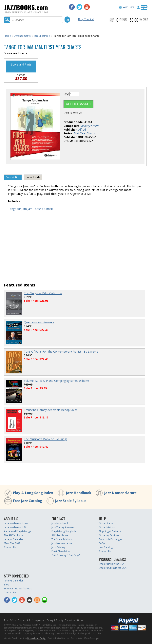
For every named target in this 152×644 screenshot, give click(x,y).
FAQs (102, 543)
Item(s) (123, 19)
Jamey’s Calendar (14, 539)
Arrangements (22, 36)
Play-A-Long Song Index (33, 493)
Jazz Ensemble (42, 36)
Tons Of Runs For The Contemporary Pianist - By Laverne (61, 351)
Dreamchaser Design (37, 638)
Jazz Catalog (58, 547)
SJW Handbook (60, 535)
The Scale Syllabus (62, 539)
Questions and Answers (39, 322)
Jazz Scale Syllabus (71, 501)
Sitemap (80, 620)
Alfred (82, 130)
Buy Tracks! (86, 19)
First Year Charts (84, 133)
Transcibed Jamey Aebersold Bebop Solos (51, 410)
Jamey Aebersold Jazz (16, 523)
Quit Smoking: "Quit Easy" (66, 555)
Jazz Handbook (79, 493)
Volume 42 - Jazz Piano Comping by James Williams (57, 381)
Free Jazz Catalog (28, 501)
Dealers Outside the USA (113, 568)
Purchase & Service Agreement (32, 620)
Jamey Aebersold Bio (16, 527)
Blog (7, 585)
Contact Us (10, 547)
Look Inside (33, 177)
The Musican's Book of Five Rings (46, 439)
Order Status (106, 523)
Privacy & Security (55, 620)
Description (13, 177)
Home (7, 36)
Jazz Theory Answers (63, 527)
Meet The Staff (12, 543)
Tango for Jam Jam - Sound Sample (31, 209)
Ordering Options (109, 535)
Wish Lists (128, 7)
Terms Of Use (10, 620)
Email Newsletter (61, 551)
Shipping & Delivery (110, 531)
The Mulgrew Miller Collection (43, 293)
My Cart (144, 19)
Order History (107, 527)
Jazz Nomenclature (120, 493)
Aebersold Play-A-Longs (17, 531)
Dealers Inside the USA (112, 564)
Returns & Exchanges (111, 539)
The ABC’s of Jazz (13, 535)
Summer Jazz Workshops (18, 589)
